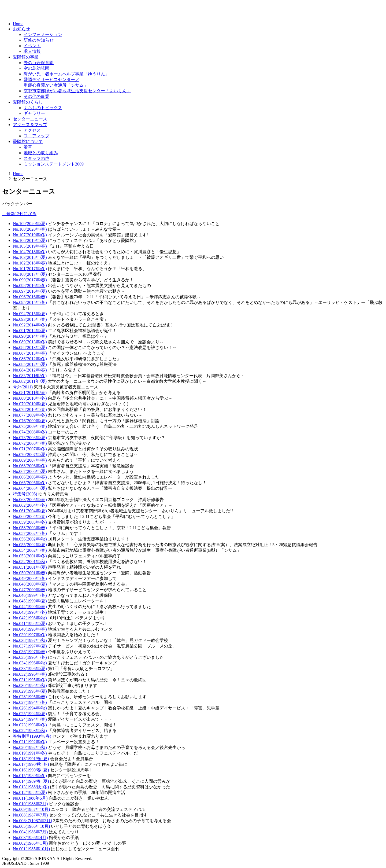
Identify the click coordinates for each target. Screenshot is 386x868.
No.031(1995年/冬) (30, 680)
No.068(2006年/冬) (30, 466)
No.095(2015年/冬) (30, 302)
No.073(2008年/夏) (30, 438)
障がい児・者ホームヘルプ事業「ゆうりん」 (66, 74)
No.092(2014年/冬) (30, 325)
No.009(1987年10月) (31, 809)
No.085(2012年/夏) (30, 364)
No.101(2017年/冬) (30, 269)
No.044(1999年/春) (30, 607)
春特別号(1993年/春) (32, 736)
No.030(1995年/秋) (30, 685)
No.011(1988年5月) (30, 798)
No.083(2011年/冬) (30, 376)
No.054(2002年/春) (30, 550)
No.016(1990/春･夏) (31, 770)
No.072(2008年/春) (30, 443)
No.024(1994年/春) (30, 719)
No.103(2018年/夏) (30, 257)
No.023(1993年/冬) (30, 725)
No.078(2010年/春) (30, 409)
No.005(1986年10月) (31, 826)
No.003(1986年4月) (30, 838)
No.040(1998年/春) (30, 629)
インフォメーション (43, 34)
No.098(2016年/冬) (30, 286)
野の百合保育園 (39, 63)
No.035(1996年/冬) (30, 657)
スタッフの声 (36, 158)
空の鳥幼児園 (36, 68)
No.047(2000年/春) (30, 590)
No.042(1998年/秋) (30, 618)
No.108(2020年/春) (30, 229)
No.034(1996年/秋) (30, 663)
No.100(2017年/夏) (30, 274)
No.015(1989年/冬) (30, 776)
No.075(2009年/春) (30, 426)
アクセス (32, 130)
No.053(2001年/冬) (30, 556)
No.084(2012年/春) (30, 370)
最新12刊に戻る (19, 214)
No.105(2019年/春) (30, 246)
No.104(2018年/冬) (30, 252)
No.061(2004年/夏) (30, 511)
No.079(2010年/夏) (30, 404)
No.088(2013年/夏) (30, 347)
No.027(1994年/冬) (30, 702)
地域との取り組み (41, 153)
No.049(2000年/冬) (30, 578)
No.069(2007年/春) (30, 460)
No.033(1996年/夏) (30, 669)
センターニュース (30, 119)
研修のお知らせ (39, 40)
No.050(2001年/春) (30, 573)
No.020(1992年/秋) (30, 747)
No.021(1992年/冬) (30, 742)
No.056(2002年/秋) (30, 539)
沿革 (28, 147)
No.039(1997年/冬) (30, 635)
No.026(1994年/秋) (30, 708)
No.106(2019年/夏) (30, 240)
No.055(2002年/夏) (30, 545)
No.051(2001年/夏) (30, 567)
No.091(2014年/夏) (30, 331)
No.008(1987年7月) (30, 815)
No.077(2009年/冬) (30, 415)
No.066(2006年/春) (30, 477)
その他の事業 (36, 96)
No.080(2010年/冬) (30, 398)
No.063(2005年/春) (30, 500)
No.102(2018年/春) (30, 263)
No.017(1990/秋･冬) (31, 764)
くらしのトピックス (43, 108)
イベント (32, 46)
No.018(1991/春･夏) (31, 759)
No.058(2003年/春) (30, 528)
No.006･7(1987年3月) (32, 821)
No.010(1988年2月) (30, 804)
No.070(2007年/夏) (30, 455)
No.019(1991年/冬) (30, 753)
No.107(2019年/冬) (30, 235)
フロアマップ (36, 136)
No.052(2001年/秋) (30, 562)
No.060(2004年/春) (30, 516)
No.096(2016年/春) (30, 297)
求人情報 (32, 51)
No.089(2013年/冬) (30, 342)
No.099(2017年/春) (30, 280)
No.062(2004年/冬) (30, 505)
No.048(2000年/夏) (30, 584)
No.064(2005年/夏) (30, 488)
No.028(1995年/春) (30, 697)
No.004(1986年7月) (30, 832)
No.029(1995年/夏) (30, 691)
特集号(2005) (25, 494)
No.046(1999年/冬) (30, 595)
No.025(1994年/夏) (30, 714)
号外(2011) (23, 387)
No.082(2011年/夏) (30, 381)
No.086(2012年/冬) (30, 359)
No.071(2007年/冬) (30, 449)
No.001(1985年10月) (31, 849)
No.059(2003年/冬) (30, 522)
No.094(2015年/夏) (30, 314)
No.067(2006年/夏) (30, 471)
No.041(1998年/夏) (30, 624)
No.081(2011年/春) (30, 393)
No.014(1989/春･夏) (31, 781)
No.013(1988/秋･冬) (31, 787)
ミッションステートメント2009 (54, 164)
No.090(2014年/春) (30, 336)
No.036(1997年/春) (30, 652)
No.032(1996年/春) (30, 674)
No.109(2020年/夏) (30, 224)
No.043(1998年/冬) (30, 612)
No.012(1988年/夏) (30, 792)
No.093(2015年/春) (30, 319)
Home (18, 24)
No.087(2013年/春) (30, 353)
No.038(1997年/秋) (30, 640)
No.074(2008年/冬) (30, 432)
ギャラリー (34, 113)
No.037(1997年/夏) (30, 646)
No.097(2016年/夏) (30, 291)
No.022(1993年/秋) (30, 731)
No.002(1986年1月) (30, 843)
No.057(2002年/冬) (30, 533)
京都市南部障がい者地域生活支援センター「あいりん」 (77, 91)
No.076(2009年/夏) (30, 421)
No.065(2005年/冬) (30, 483)
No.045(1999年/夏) (30, 601)
